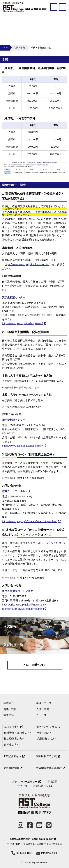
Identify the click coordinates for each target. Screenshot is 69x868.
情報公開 (52, 782)
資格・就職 (10, 709)
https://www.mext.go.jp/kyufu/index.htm (27, 264)
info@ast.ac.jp (49, 853)
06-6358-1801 (24, 853)
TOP (5, 48)
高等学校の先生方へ (48, 727)
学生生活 (9, 715)
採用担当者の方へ (47, 739)
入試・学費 (19, 48)
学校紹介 (9, 703)
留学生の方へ (12, 745)
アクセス (22, 786)
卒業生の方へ (44, 733)
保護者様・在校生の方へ (18, 733)
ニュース (41, 715)
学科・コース (44, 703)
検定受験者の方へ (14, 739)
